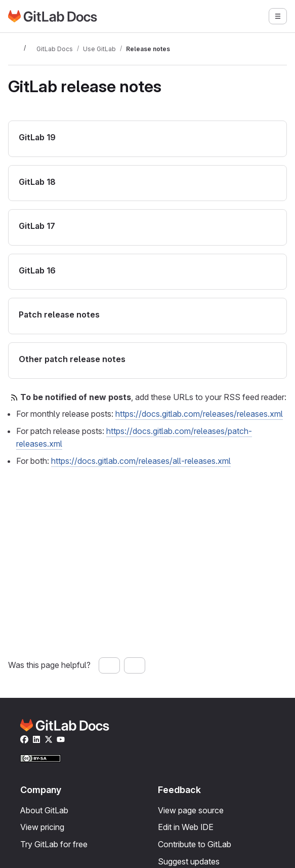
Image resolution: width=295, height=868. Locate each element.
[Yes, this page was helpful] (109, 665)
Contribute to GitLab (195, 844)
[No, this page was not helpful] (135, 665)
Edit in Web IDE (186, 827)
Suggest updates (189, 861)
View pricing (42, 827)
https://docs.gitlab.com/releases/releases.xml (199, 414)
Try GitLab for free (54, 844)
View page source (191, 810)
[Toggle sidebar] (14, 49)
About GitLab (44, 810)
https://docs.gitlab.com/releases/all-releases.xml (141, 461)
